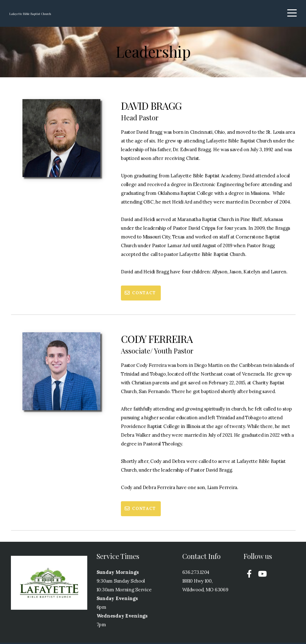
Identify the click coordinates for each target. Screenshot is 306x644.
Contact (140, 294)
